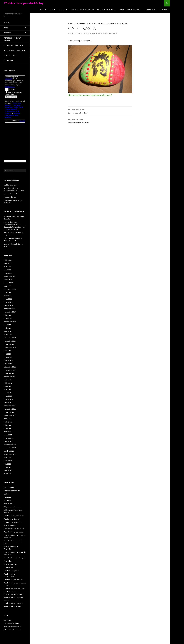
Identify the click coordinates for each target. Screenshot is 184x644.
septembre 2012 (10, 377)
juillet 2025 (8, 260)
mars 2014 (8, 335)
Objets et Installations (79, 24)
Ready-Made (9, 567)
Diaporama (164, 10)
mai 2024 (7, 267)
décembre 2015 (10, 309)
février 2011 (9, 438)
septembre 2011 (10, 415)
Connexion (8, 620)
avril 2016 (8, 296)
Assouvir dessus (10, 197)
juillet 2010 (8, 461)
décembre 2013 (10, 338)
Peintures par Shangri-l (12, 519)
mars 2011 (8, 435)
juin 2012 (7, 386)
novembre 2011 (10, 409)
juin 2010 (7, 464)
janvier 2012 (9, 402)
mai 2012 (7, 390)
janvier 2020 (9, 283)
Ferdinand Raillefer (11, 238)
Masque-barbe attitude (100, 121)
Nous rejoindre (150, 10)
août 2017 (8, 286)
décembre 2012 (10, 367)
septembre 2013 (10, 347)
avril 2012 (8, 393)
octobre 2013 (9, 344)
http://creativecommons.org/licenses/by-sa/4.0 (90, 95)
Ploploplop (8, 561)
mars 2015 (8, 318)
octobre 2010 (9, 451)
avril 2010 (8, 470)
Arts (51, 10)
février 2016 (9, 302)
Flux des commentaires (13, 627)
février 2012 (9, 399)
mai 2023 (7, 270)
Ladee (6, 494)
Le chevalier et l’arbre (100, 111)
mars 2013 (8, 357)
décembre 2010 (10, 445)
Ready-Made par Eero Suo (13, 580)
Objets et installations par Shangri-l (109, 24)
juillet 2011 (8, 422)
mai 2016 (7, 292)
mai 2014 (7, 328)
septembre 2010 (10, 454)
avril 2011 (8, 432)
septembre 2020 (10, 276)
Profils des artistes (11, 564)
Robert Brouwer (10, 216)
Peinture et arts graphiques (14, 516)
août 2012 (8, 380)
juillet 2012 (8, 383)
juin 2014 (7, 325)
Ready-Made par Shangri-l (13, 603)
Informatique (9, 487)
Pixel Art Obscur (10, 525)
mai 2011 (7, 428)
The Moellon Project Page (130, 10)
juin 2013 (7, 351)
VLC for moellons (10, 185)
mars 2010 (8, 474)
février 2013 (9, 360)
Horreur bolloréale (11, 194)
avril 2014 (8, 331)
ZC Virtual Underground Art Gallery (24, 3)
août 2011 (8, 419)
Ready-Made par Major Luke (14, 589)
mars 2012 (8, 396)
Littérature (8, 497)
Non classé (8, 504)
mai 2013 (7, 354)
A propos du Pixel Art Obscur (82, 10)
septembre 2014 (10, 322)
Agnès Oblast (9, 222)
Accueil (43, 10)
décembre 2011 (10, 406)
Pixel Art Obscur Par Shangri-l (15, 558)
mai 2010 (7, 467)
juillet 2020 (8, 280)
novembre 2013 (10, 341)
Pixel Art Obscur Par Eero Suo (15, 529)
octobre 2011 (9, 412)
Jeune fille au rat (10, 241)
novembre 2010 (10, 448)
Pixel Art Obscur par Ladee (14, 532)
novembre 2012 (10, 370)
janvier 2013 (9, 364)
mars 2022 (8, 273)
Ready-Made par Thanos (13, 606)
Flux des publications (12, 623)
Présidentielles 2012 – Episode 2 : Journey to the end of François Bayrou (15, 227)
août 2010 (8, 457)
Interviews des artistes (107, 10)
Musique (7, 500)
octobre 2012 (9, 373)
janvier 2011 (9, 441)
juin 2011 (7, 425)
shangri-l (7, 233)
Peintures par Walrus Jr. (13, 522)
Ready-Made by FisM (12, 571)
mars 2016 (8, 299)
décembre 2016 (10, 289)
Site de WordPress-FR (12, 630)
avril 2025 (8, 263)
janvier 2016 (9, 305)
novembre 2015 (10, 312)
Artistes (62, 10)
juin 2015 (7, 315)
